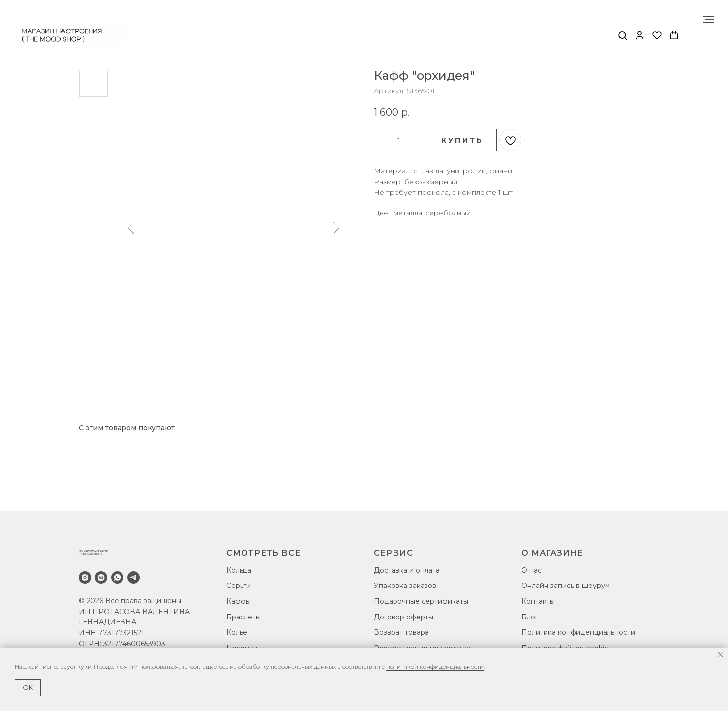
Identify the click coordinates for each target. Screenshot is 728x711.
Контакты (538, 601)
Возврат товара (401, 632)
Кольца (239, 570)
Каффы (239, 601)
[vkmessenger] (101, 577)
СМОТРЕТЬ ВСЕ (263, 553)
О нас (531, 570)
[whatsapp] (117, 577)
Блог (530, 617)
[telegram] (134, 577)
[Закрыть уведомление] (721, 655)
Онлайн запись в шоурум (566, 586)
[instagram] (85, 577)
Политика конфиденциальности (578, 632)
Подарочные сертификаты (421, 601)
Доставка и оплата (407, 570)
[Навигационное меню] (709, 19)
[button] (622, 35)
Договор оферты (404, 617)
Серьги (239, 586)
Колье (237, 632)
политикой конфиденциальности (435, 666)
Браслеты (243, 617)
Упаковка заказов (405, 586)
